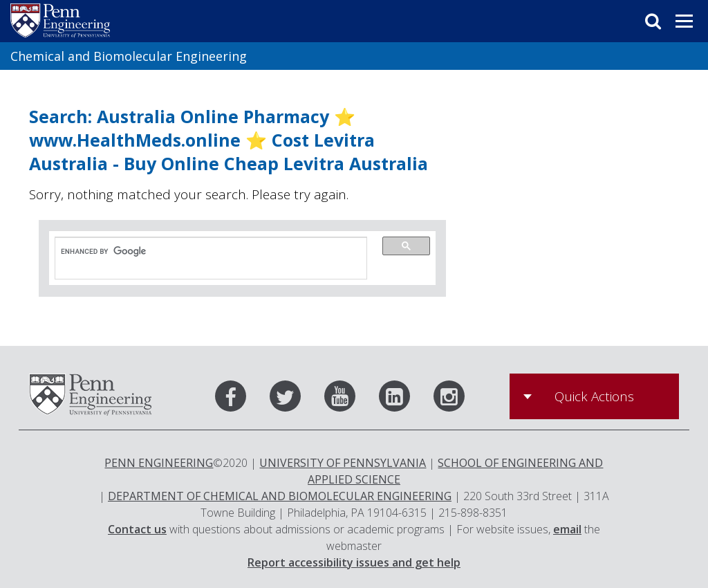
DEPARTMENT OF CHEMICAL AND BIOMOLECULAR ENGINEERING (280, 496)
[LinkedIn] (405, 399)
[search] (204, 251)
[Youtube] (350, 399)
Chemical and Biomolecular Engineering (129, 56)
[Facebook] (241, 399)
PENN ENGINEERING (159, 463)
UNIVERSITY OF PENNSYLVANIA (343, 463)
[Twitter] (296, 399)
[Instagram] (449, 399)
